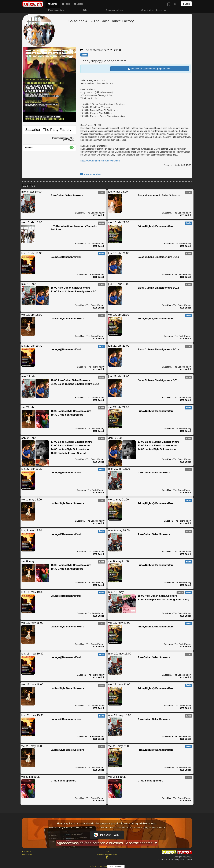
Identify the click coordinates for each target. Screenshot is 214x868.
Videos (79, 4)
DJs (85, 10)
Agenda (52, 4)
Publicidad (27, 855)
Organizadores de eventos (154, 10)
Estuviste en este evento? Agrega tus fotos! (150, 69)
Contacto (26, 852)
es (176, 4)
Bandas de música (114, 10)
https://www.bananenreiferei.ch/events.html (100, 161)
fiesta (84, 55)
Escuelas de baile (56, 10)
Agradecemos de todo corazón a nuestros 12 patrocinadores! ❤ (107, 843)
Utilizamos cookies (98, 866)
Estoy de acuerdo (116, 866)
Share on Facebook (91, 174)
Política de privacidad (107, 855)
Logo (107, 852)
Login (186, 4)
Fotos (66, 4)
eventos (49, 147)
